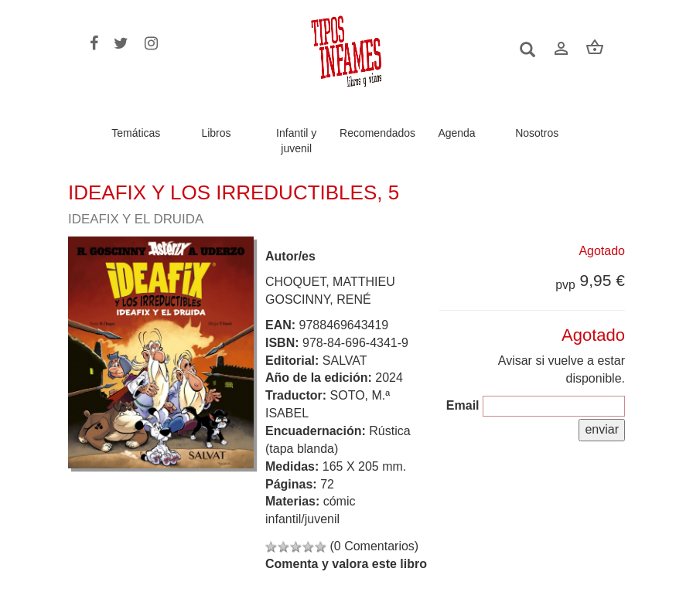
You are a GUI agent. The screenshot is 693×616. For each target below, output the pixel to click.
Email (463, 405)
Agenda (456, 133)
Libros (216, 133)
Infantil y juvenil (296, 141)
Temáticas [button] (136, 133)
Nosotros (537, 133)
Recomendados (377, 133)
